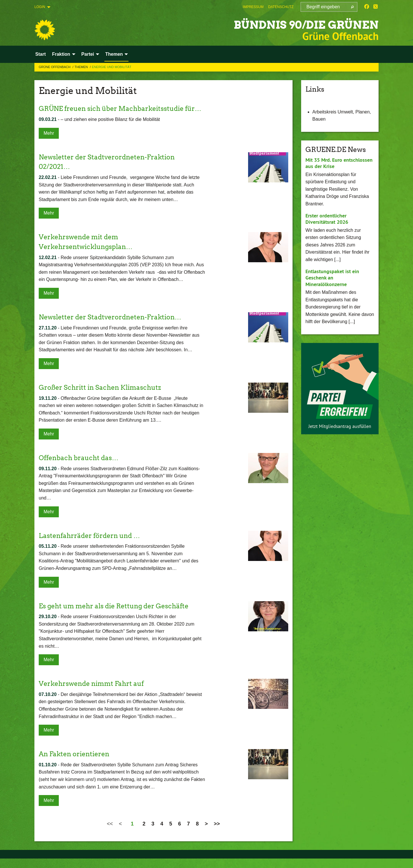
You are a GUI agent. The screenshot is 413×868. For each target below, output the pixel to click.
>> (217, 833)
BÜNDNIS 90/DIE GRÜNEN (295, 24)
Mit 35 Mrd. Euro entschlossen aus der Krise (339, 163)
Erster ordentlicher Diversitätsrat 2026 (327, 219)
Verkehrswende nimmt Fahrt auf (94, 693)
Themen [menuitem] (114, 54)
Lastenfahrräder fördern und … (91, 545)
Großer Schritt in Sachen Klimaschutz (102, 397)
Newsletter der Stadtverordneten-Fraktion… (113, 326)
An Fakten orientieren (76, 763)
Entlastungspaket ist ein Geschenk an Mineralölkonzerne (332, 278)
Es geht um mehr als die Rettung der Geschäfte (118, 615)
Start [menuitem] (40, 54)
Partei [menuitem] (88, 54)
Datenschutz (281, 7)
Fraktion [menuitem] (61, 54)
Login (40, 7)
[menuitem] (253, 7)
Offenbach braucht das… (80, 467)
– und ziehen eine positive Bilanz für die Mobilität (99, 129)
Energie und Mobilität (112, 67)
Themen (82, 67)
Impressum (253, 7)
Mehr (49, 143)
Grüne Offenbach (55, 67)
